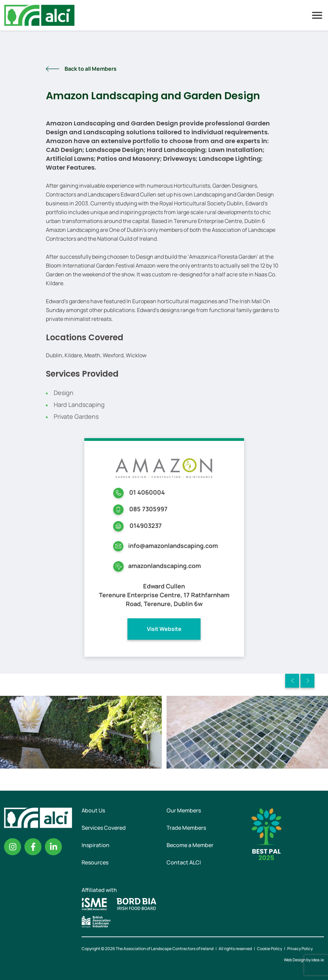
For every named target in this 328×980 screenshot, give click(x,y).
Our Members (184, 810)
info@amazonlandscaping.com (173, 546)
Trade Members (186, 828)
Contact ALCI (184, 862)
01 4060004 (147, 492)
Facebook (33, 847)
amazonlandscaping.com (165, 566)
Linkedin (53, 847)
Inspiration (96, 845)
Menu (317, 15)
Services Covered (104, 828)
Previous (292, 681)
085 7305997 (148, 509)
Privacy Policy (300, 949)
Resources (95, 862)
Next (307, 681)
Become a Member (190, 845)
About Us (93, 810)
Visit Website (164, 629)
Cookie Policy (270, 949)
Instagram (13, 847)
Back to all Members (91, 69)
